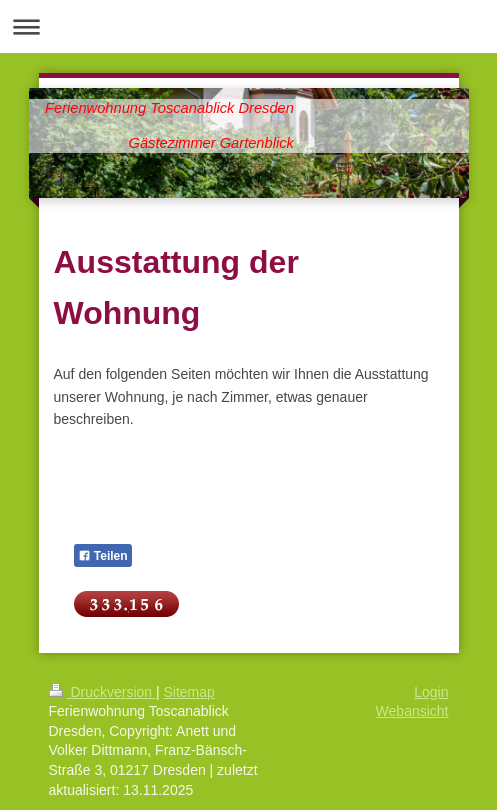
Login (431, 692)
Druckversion (102, 692)
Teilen (103, 556)
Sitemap (189, 692)
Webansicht (412, 711)
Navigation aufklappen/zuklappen (248, 26)
